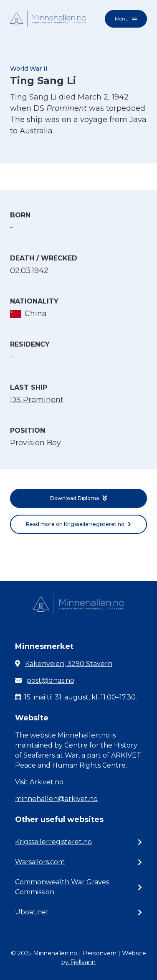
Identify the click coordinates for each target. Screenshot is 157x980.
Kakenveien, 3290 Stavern (69, 664)
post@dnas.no (51, 680)
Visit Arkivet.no (39, 782)
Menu (126, 19)
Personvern (100, 953)
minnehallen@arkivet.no (56, 799)
